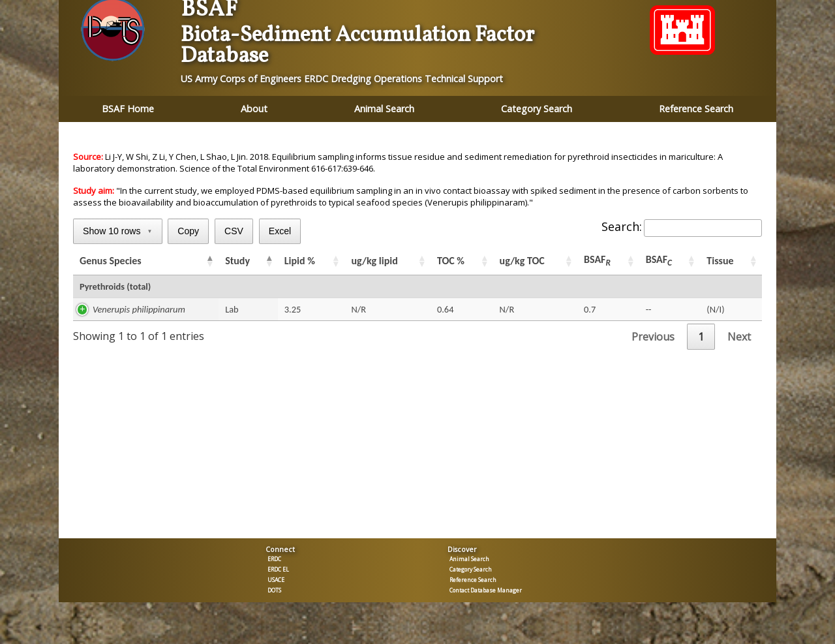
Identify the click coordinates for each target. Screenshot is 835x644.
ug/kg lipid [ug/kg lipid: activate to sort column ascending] (374, 261)
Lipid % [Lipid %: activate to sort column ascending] (300, 261)
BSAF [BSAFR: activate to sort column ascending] (597, 261)
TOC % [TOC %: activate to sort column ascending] (451, 261)
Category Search (537, 109)
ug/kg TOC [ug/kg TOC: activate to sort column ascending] (522, 261)
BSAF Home (128, 109)
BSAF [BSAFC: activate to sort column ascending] (659, 261)
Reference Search (696, 109)
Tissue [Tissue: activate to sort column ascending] (720, 261)
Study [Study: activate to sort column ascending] (237, 261)
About (254, 109)
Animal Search (384, 109)
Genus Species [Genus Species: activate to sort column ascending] (111, 261)
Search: (682, 226)
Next (739, 337)
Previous (653, 337)
